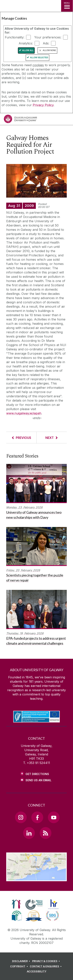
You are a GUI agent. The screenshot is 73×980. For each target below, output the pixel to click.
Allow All (28, 50)
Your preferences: (48, 37)
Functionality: (15, 37)
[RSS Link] (46, 833)
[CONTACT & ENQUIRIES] (46, 966)
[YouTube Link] (54, 817)
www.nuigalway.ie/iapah (24, 413)
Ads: (46, 43)
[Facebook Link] (37, 817)
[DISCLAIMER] (22, 961)
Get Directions (37, 774)
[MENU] (67, 6)
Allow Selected (39, 58)
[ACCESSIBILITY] (37, 971)
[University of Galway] (20, 120)
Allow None (49, 50)
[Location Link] (36, 878)
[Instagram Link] (21, 817)
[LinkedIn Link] (29, 833)
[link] (16, 904)
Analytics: (26, 43)
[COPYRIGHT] (20, 966)
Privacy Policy (43, 105)
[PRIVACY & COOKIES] (47, 961)
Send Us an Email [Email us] (38, 780)
